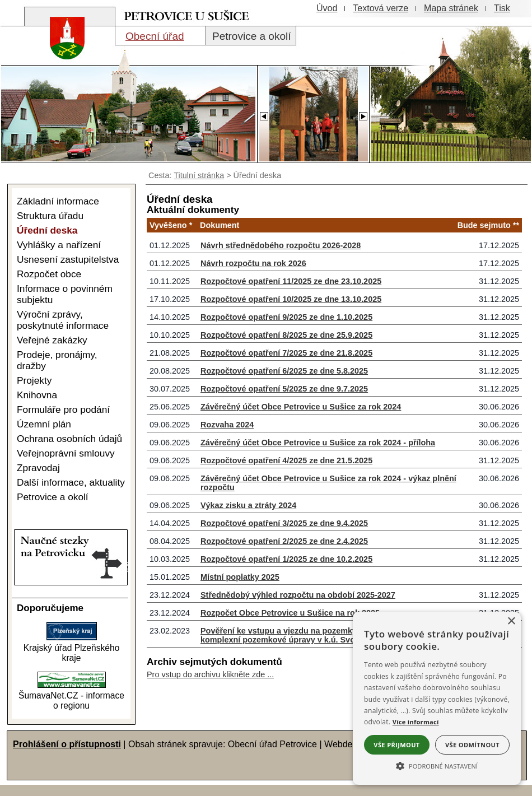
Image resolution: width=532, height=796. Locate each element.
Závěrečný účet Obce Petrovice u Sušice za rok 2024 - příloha (318, 443)
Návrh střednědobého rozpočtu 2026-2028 (281, 245)
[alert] (437, 698)
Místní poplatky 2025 (240, 577)
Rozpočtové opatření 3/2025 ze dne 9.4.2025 (284, 523)
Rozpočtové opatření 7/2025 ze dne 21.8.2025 (286, 353)
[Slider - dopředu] (363, 113)
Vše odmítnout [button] (472, 745)
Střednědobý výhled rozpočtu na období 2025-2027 (298, 595)
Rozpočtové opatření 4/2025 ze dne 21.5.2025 (286, 460)
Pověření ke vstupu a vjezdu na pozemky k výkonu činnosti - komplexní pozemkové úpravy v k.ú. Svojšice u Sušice (316, 635)
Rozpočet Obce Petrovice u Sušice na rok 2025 (290, 613)
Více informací (416, 722)
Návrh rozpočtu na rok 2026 (253, 263)
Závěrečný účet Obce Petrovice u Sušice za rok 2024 (301, 407)
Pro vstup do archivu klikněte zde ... (210, 674)
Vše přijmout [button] (396, 745)
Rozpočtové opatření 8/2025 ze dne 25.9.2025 (286, 335)
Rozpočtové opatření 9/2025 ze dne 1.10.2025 (286, 317)
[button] (437, 765)
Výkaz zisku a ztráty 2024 (248, 505)
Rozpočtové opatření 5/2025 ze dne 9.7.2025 (284, 389)
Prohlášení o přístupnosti (67, 744)
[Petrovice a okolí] (251, 36)
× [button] (511, 622)
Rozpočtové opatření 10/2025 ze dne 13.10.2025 (291, 299)
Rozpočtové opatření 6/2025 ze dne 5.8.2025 (284, 371)
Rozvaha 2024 (227, 425)
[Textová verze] (381, 8)
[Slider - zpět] (263, 113)
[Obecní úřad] (160, 36)
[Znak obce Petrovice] (62, 64)
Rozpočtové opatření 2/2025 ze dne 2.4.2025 (284, 541)
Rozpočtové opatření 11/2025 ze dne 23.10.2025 (291, 281)
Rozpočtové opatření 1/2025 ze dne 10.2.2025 (286, 559)
